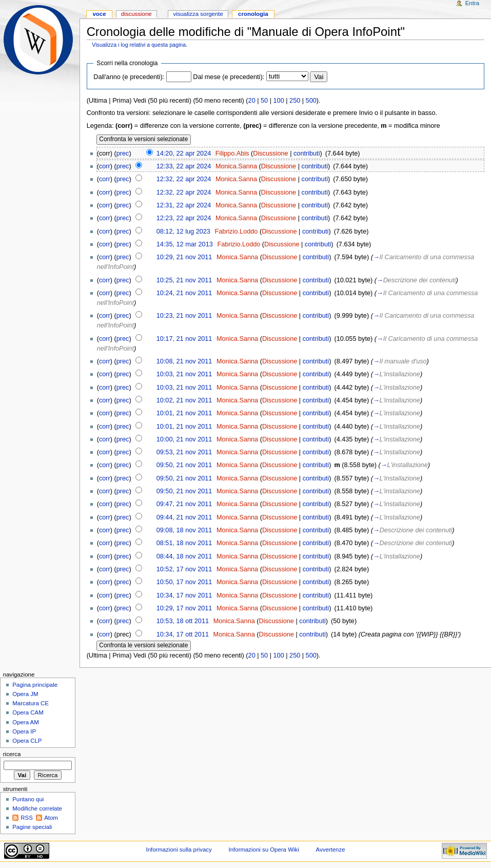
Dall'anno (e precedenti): (129, 77)
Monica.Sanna (236, 166)
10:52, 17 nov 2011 (184, 569)
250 (295, 101)
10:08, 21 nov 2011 (184, 361)
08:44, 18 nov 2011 (184, 556)
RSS (27, 818)
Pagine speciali (32, 827)
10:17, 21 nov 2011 (184, 339)
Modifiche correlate (37, 808)
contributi (307, 153)
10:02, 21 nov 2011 (184, 400)
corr (105, 166)
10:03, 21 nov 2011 (184, 374)
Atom (51, 818)
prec (123, 153)
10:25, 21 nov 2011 (184, 280)
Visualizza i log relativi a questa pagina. (140, 45)
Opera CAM (28, 712)
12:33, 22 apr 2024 (184, 166)
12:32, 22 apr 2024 (184, 179)
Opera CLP (27, 741)
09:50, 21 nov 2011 (184, 465)
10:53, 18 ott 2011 (183, 621)
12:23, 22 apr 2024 (184, 218)
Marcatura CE (31, 703)
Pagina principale (35, 685)
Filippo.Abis (232, 153)
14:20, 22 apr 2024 (184, 153)
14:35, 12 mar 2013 (185, 244)
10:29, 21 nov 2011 (184, 257)
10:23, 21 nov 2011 (184, 316)
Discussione (270, 153)
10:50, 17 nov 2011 (184, 582)
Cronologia (253, 14)
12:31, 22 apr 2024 (184, 205)
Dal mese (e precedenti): (229, 77)
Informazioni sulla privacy (179, 850)
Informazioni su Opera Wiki (264, 850)
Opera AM (26, 722)
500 (311, 101)
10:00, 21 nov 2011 (184, 439)
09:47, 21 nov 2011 (184, 504)
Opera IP (24, 731)
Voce (99, 14)
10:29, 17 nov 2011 (184, 608)
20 (252, 101)
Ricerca (12, 754)
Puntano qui (28, 799)
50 (264, 101)
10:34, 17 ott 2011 (183, 634)
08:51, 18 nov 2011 (184, 543)
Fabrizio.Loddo (236, 232)
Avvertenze (331, 850)
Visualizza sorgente (198, 14)
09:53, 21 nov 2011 (184, 452)
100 (279, 101)
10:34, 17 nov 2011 (184, 595)
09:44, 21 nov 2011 (184, 517)
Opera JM (25, 694)
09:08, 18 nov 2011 (184, 530)
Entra (472, 3)
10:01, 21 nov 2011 (184, 413)
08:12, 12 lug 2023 (183, 232)
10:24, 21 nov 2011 (184, 293)
